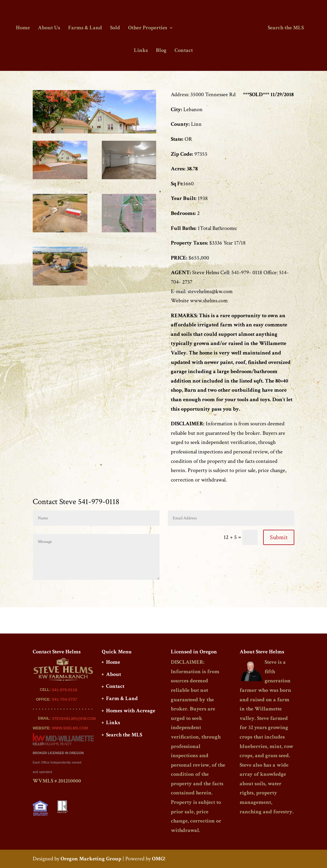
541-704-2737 (65, 699)
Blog (161, 51)
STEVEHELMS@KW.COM (74, 719)
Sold (115, 28)
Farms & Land (85, 28)
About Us (49, 28)
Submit (279, 537)
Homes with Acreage (131, 711)
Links (141, 51)
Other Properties (148, 28)
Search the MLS (286, 28)
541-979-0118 (65, 690)
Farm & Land (122, 698)
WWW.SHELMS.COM (70, 728)
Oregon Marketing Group (91, 859)
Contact (184, 51)
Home (23, 28)
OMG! (158, 859)
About (114, 674)
